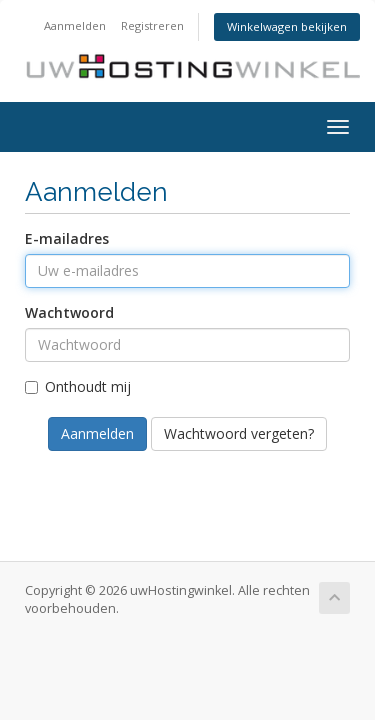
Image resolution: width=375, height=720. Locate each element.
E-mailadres (67, 238)
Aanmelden (75, 25)
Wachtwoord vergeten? (239, 433)
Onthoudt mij (78, 386)
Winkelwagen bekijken (287, 26)
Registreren (152, 25)
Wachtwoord (69, 312)
